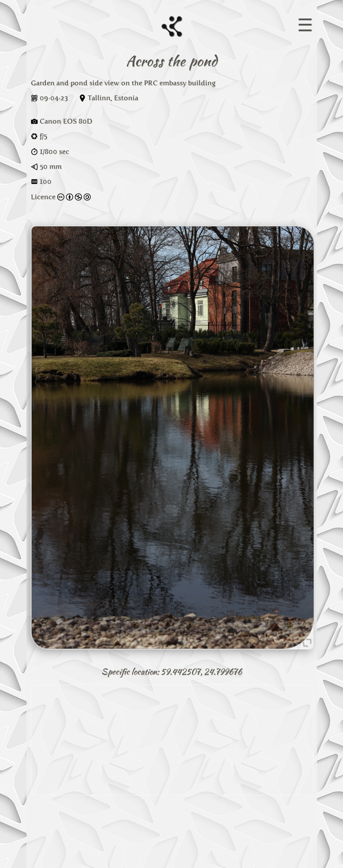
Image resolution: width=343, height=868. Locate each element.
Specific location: (130, 672)
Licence (61, 197)
